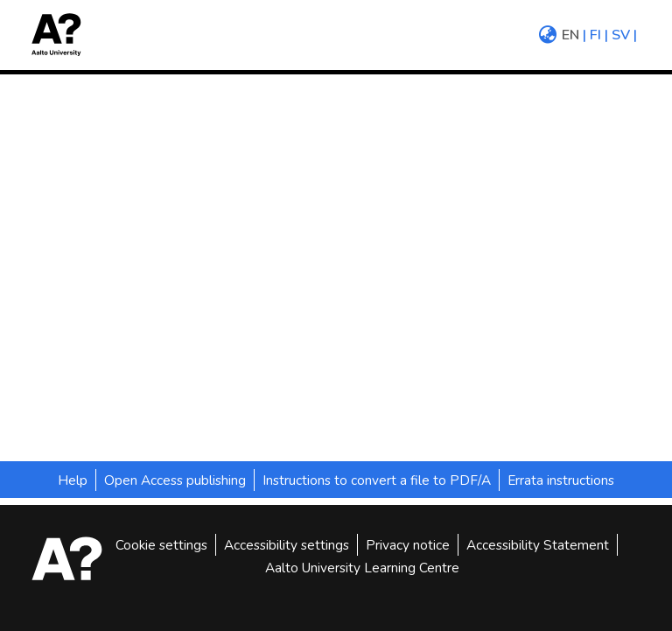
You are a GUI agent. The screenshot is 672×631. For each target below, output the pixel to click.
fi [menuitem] (595, 35)
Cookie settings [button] (161, 545)
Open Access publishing (175, 480)
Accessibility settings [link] (287, 545)
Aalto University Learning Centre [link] (362, 568)
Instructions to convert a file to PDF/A (377, 480)
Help (73, 480)
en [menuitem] (570, 35)
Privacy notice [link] (408, 545)
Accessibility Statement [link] (538, 545)
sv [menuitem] (621, 35)
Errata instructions (561, 480)
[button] (62, 35)
